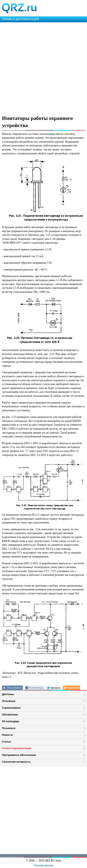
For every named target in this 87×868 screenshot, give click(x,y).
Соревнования (11, 708)
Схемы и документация (17, 748)
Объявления (10, 715)
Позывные (9, 701)
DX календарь (11, 721)
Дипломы (8, 694)
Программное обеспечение (19, 755)
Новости (7, 735)
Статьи (6, 742)
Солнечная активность (16, 762)
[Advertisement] (43, 68)
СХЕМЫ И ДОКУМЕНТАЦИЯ (21, 19)
